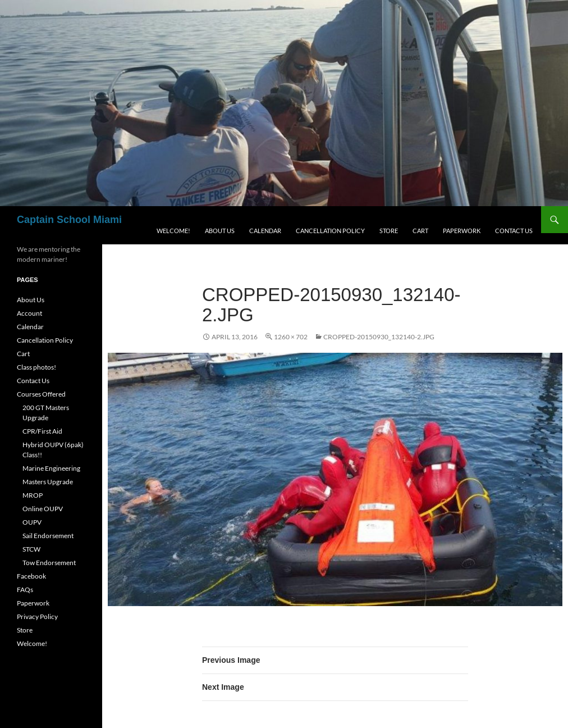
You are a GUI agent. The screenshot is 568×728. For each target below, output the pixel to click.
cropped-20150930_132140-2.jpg (379, 337)
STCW (31, 549)
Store (389, 231)
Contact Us (514, 231)
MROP (33, 495)
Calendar (265, 231)
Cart (420, 231)
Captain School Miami (69, 220)
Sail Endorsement (48, 536)
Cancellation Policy (330, 231)
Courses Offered (41, 394)
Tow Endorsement (49, 563)
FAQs (25, 590)
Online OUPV (43, 509)
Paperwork (462, 231)
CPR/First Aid (42, 431)
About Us (220, 231)
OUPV (32, 522)
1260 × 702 (291, 337)
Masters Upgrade (48, 482)
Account (29, 313)
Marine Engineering (51, 468)
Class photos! (36, 367)
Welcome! (173, 231)
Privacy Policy (37, 616)
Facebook (31, 576)
